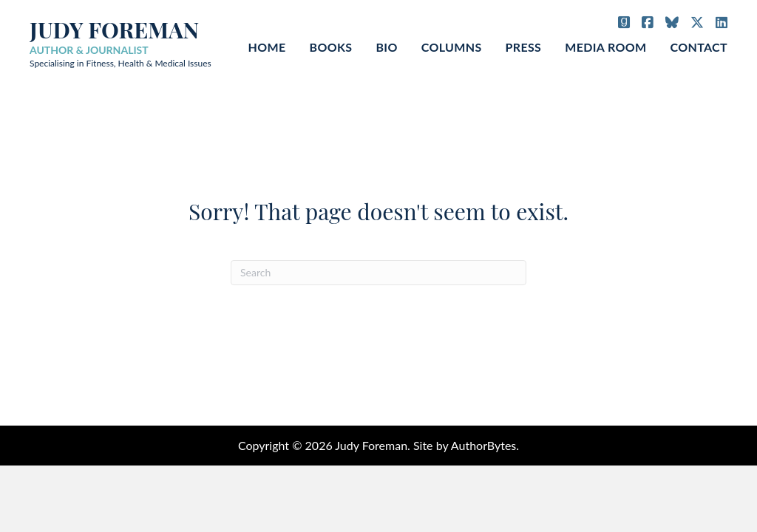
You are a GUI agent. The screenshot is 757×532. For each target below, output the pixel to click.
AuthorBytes (483, 445)
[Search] (378, 273)
